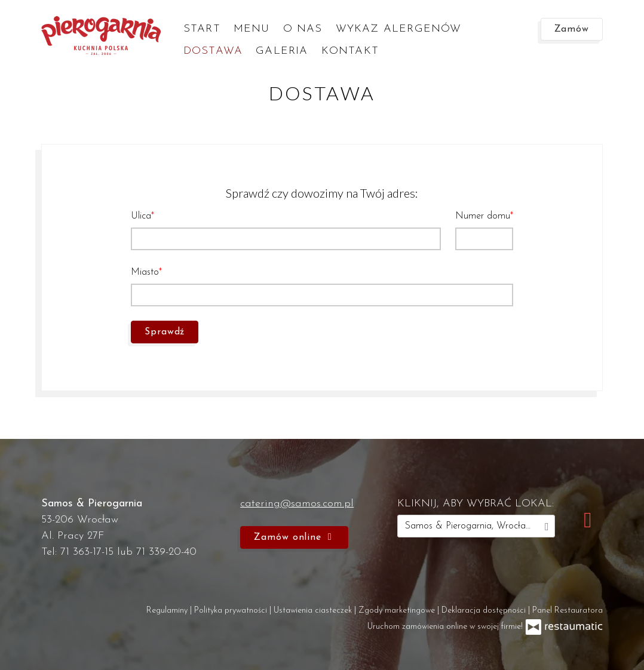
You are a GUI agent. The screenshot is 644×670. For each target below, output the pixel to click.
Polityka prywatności (232, 611)
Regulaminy (168, 611)
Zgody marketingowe (398, 611)
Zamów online (294, 537)
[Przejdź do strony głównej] (101, 36)
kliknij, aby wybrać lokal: (476, 504)
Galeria (282, 51)
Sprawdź (165, 332)
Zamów (572, 29)
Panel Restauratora (568, 611)
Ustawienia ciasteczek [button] (314, 611)
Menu (252, 29)
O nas (303, 29)
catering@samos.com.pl (297, 504)
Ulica (141, 216)
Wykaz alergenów (399, 29)
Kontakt (350, 51)
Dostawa (213, 51)
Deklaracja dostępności (485, 611)
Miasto (145, 272)
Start (202, 29)
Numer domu (483, 216)
